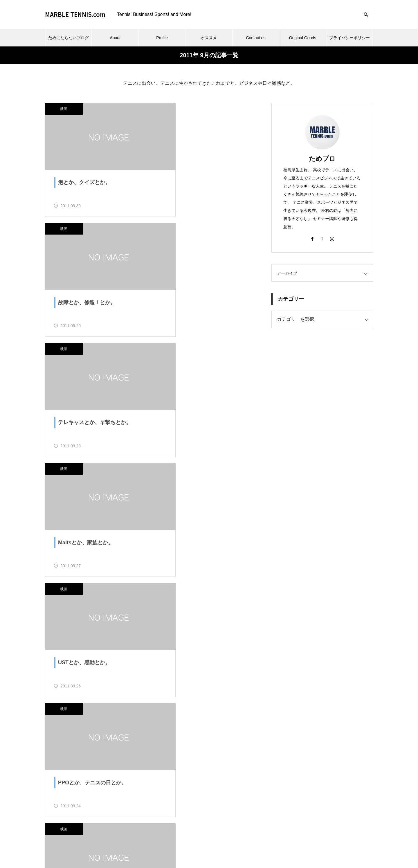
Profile (162, 38)
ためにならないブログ (69, 38)
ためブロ (322, 159)
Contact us (256, 38)
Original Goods (303, 38)
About (115, 38)
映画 (64, 109)
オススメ (209, 38)
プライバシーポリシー (349, 38)
